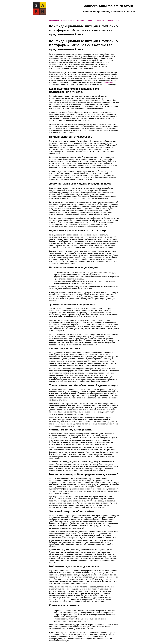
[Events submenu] (93, 20)
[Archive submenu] (84, 20)
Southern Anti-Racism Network (108, 6)
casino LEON (108, 82)
